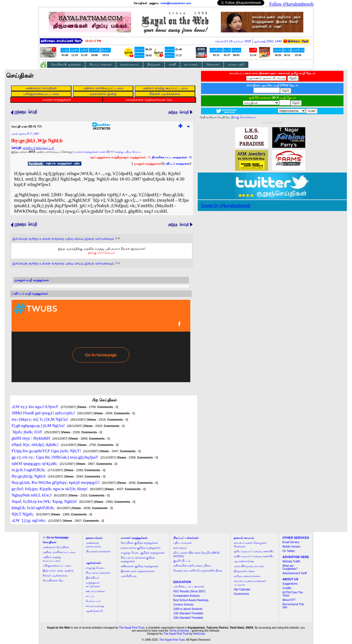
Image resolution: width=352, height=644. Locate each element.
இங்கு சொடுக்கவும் (102, 252)
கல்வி (172, 64)
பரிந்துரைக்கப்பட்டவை (57, 566)
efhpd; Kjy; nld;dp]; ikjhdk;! (35, 445)
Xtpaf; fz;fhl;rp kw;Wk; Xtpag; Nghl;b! (44, 501)
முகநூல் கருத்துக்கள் (148, 163)
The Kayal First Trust (131, 628)
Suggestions (290, 584)
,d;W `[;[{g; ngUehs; (29, 520)
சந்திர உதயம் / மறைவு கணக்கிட (254, 556)
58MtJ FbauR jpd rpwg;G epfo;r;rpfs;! (43, 413)
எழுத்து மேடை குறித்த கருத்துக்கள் (143, 553)
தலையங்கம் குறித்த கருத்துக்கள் (141, 548)
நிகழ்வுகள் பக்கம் (244, 571)
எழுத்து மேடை (95, 568)
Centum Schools (183, 605)
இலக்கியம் (93, 578)
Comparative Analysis (186, 596)
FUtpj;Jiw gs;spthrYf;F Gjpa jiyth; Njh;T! (46, 451)
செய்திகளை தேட (54, 580)
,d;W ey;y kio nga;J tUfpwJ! (35, 407)
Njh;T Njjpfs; (23, 514)
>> (56, 538)
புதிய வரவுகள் (182, 543)
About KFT (289, 600)
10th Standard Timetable (188, 618)
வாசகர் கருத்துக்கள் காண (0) (92, 152)
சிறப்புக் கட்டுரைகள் (98, 573)
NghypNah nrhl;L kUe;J (31, 495)
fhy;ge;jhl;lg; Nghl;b (29, 476)
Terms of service (179, 631)
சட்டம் (90, 596)
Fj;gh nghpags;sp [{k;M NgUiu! (38, 426)
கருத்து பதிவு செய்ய (128, 152)
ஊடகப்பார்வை (95, 591)
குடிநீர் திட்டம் (182, 561)
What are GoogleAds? (290, 567)
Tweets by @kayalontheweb (226, 205)
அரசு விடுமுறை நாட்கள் (249, 566)
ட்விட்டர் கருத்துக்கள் (177, 164)
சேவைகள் (213, 64)
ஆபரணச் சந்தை (244, 561)
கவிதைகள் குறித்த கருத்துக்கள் (140, 566)
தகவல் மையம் (130, 64)
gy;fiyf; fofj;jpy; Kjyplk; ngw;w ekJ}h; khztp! (50, 489)
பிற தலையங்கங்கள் (98, 551)
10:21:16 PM (93, 41)
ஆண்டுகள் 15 (94, 611)
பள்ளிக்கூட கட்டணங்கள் (189, 586)
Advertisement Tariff (295, 573)
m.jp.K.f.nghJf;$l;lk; (28, 470)
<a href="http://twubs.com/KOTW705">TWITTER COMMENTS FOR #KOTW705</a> (101, 341)
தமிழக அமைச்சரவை (247, 576)
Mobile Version (291, 547)
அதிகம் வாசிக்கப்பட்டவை (59, 552)
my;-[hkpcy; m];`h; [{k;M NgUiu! (40, 419)
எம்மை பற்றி (236, 64)
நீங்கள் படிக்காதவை (55, 575)
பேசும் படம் (93, 601)
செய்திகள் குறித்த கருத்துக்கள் (139, 543)
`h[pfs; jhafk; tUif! (27, 432)
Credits (287, 588)
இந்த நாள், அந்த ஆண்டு (58, 571)
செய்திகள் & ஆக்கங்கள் (66, 64)
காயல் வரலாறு (95, 606)
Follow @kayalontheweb (291, 4)
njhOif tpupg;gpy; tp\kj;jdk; (35, 463)
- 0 (171, 157)
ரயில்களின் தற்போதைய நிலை (192, 566)
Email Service (291, 542)
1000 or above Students (188, 609)
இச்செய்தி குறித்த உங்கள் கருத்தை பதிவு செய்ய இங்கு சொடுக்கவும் (63, 239)
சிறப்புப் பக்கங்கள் (101, 64)
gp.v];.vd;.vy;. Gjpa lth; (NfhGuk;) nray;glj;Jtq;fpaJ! (55, 457)
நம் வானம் (191, 64)
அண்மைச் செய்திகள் (56, 547)
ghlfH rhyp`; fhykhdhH (31, 438)
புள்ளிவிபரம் (129, 576)
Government (241, 594)
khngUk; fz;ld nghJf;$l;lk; (33, 508)
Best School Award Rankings (191, 600)
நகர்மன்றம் (180, 548)
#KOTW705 (102, 127)
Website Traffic (291, 561)
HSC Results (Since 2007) (189, 591)
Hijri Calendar (242, 589)
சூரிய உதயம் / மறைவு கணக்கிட (254, 551)
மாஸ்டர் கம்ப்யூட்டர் (38, 148)
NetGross (199, 634)
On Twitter (289, 551)
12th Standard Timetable (188, 613)
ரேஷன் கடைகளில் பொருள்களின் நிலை (198, 571)
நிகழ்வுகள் (154, 64)
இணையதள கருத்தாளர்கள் (138, 571)
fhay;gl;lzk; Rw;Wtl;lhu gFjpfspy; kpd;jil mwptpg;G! (56, 482)
